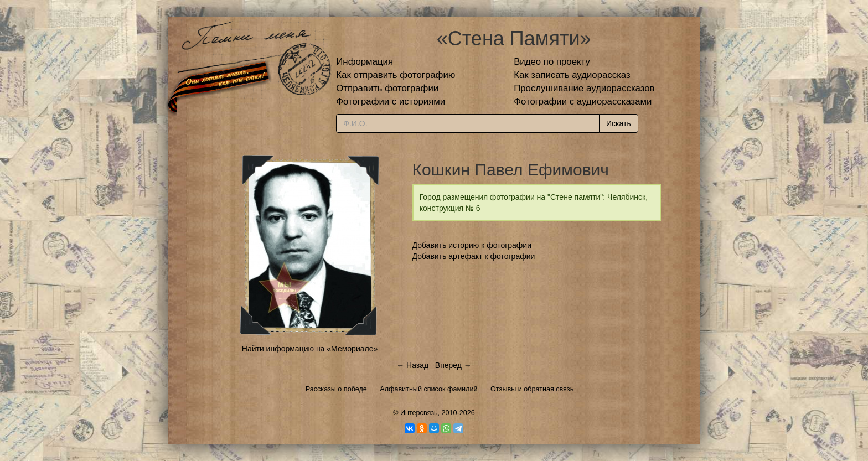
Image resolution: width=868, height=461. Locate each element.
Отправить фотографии (387, 88)
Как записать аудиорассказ (572, 75)
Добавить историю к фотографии (472, 245)
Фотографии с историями (391, 102)
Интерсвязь (419, 413)
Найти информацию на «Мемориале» (310, 349)
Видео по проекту (552, 62)
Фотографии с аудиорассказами (583, 102)
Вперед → (453, 365)
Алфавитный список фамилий (428, 389)
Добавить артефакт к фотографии (474, 256)
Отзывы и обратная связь (532, 389)
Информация (365, 62)
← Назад (412, 365)
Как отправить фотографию (396, 75)
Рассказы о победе (336, 389)
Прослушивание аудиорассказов (584, 88)
